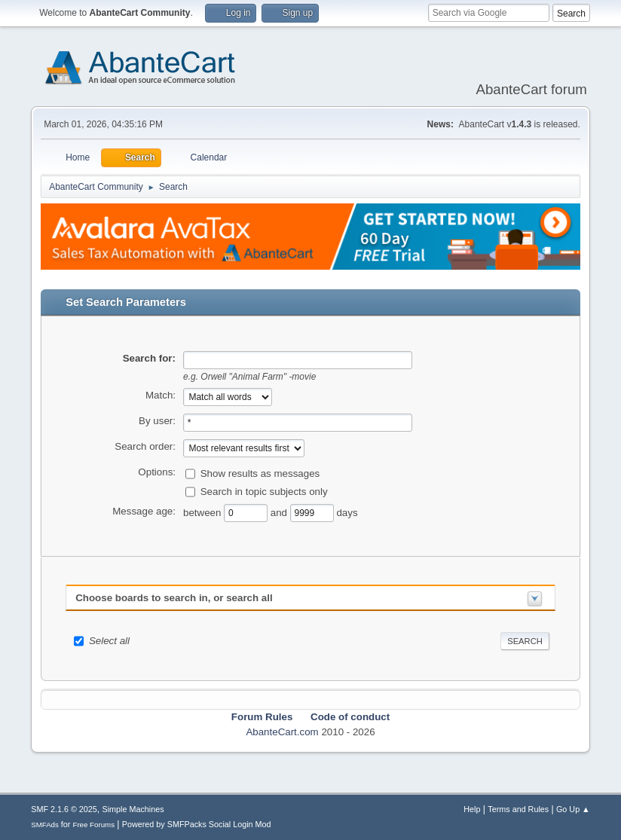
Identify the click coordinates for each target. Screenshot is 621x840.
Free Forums (93, 825)
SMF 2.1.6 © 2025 (64, 809)
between (203, 513)
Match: (161, 395)
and (280, 513)
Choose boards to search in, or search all (174, 598)
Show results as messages (260, 473)
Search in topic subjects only (264, 492)
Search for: (149, 358)
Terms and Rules (518, 809)
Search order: (145, 446)
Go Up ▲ (573, 809)
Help (472, 809)
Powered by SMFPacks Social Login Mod (197, 824)
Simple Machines (133, 809)
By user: (157, 421)
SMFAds (45, 825)
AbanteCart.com (282, 732)
